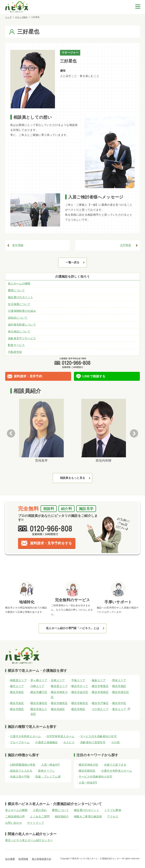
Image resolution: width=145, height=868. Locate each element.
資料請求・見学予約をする (51, 543)
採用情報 (23, 859)
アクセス (113, 816)
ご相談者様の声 (15, 816)
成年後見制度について (22, 325)
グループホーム (20, 742)
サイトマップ (36, 823)
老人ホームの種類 (19, 284)
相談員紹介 (62, 816)
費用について (16, 290)
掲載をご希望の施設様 (88, 816)
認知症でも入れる (21, 771)
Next (134, 433)
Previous (11, 433)
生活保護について (19, 304)
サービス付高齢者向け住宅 (96, 777)
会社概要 (10, 859)
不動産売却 (15, 352)
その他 (115, 742)
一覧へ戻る (72, 262)
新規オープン (47, 771)
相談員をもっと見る (73, 478)
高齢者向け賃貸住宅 (93, 742)
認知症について (18, 318)
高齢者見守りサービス (22, 338)
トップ (8, 17)
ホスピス (69, 742)
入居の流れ (40, 810)
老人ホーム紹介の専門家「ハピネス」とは (72, 628)
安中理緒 (18, 245)
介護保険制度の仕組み (22, 311)
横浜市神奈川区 (88, 765)
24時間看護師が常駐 (23, 765)
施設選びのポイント (21, 297)
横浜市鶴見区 (87, 771)
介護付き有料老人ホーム (25, 736)
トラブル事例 (113, 810)
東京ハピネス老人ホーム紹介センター (29, 840)
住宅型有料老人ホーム (61, 736)
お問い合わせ (14, 823)
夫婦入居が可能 (20, 777)
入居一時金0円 (50, 765)
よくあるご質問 (40, 816)
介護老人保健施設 (46, 742)
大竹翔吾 (126, 245)
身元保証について (19, 331)
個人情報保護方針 (42, 859)
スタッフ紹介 (21, 17)
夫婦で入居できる (115, 765)
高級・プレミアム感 (48, 777)
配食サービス (16, 345)
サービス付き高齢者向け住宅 (98, 736)
